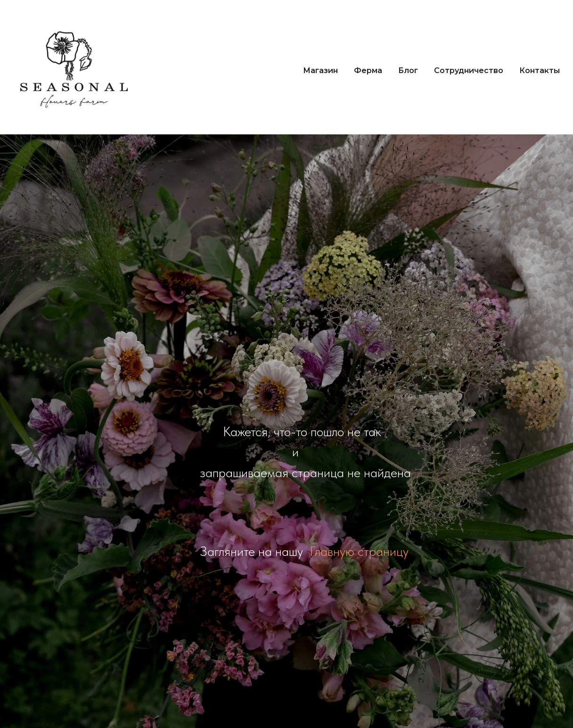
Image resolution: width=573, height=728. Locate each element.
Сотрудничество (469, 70)
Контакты (540, 70)
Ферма (368, 70)
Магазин (320, 70)
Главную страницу (359, 551)
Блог (408, 70)
